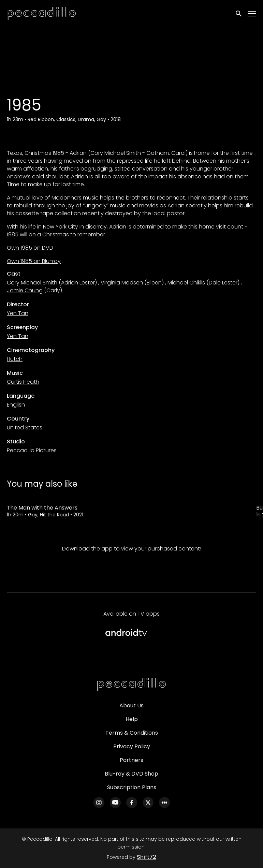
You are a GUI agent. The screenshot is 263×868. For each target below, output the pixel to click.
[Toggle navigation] (252, 14)
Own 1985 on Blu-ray (34, 261)
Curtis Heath (23, 382)
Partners (131, 760)
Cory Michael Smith (32, 283)
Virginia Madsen (122, 283)
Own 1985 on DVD (30, 248)
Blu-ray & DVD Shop (131, 774)
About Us (131, 705)
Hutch (15, 359)
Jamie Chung (25, 290)
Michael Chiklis (186, 283)
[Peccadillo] (132, 685)
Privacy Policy (132, 746)
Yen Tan (18, 313)
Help (132, 719)
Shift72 (147, 857)
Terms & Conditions (132, 733)
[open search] (239, 14)
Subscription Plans (132, 787)
